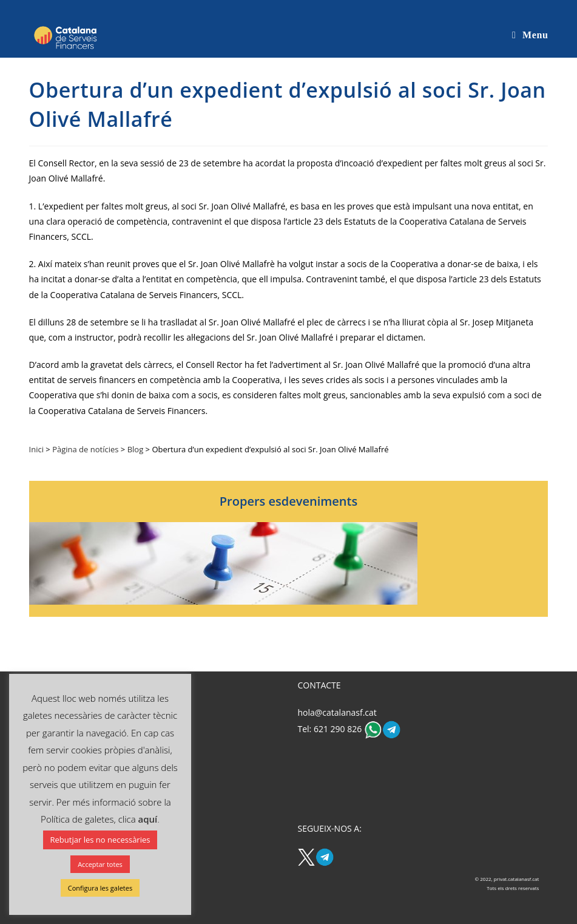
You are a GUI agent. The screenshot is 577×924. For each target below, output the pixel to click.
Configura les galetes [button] (100, 888)
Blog (136, 449)
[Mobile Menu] (530, 35)
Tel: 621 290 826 (330, 728)
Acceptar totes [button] (100, 864)
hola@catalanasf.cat (337, 712)
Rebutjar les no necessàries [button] (100, 840)
